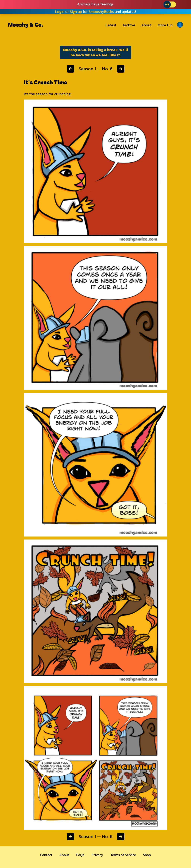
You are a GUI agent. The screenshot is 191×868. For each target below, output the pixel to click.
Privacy (97, 855)
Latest (111, 25)
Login (60, 12)
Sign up (76, 12)
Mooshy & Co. (26, 24)
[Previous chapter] (71, 69)
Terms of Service (123, 855)
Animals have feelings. (96, 4)
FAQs (80, 855)
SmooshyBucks (101, 12)
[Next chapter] (121, 69)
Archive (129, 25)
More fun (165, 25)
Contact (46, 855)
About (146, 25)
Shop (147, 855)
